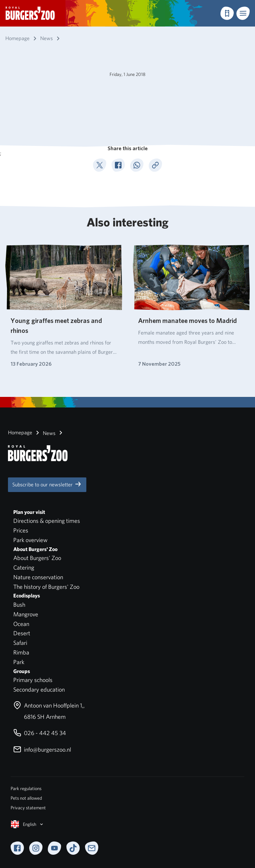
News (44, 433)
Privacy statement (28, 808)
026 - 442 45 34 (40, 733)
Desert (22, 633)
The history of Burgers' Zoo (46, 587)
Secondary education (39, 689)
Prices (21, 530)
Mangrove (26, 614)
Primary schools (33, 680)
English (28, 824)
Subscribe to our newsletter (47, 484)
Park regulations (26, 788)
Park (19, 662)
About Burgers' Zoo (37, 558)
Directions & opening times (47, 521)
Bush (19, 605)
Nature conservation (38, 577)
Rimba (21, 652)
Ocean (21, 624)
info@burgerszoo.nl (42, 749)
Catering (24, 567)
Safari (20, 643)
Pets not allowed (26, 798)
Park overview (30, 540)
